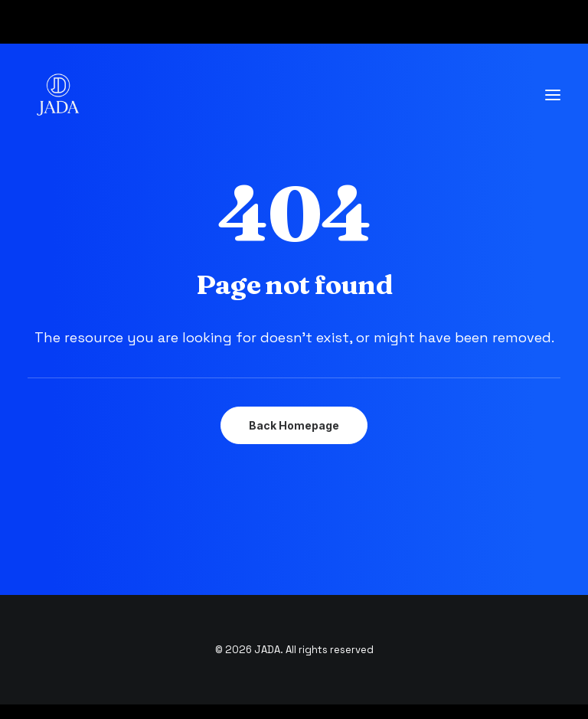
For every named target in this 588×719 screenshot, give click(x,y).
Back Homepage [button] (294, 425)
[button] (553, 95)
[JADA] (58, 95)
